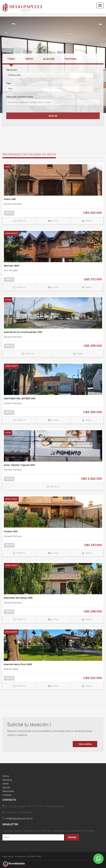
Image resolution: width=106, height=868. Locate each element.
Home (6, 776)
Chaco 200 (10, 199)
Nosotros (7, 780)
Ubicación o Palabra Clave (20, 97)
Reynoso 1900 (12, 266)
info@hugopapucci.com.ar (19, 819)
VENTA (29, 59)
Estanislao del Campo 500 (18, 598)
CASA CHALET (11, 233)
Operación (12, 70)
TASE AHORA (85, 744)
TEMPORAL (71, 59)
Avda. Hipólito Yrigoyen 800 (19, 465)
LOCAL (8, 300)
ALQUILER (49, 59)
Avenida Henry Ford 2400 (18, 665)
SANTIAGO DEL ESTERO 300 (20, 399)
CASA (7, 167)
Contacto (7, 795)
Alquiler (6, 788)
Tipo (8, 83)
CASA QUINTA (11, 632)
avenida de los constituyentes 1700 (23, 332)
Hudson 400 (11, 532)
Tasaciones (8, 791)
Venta (5, 784)
